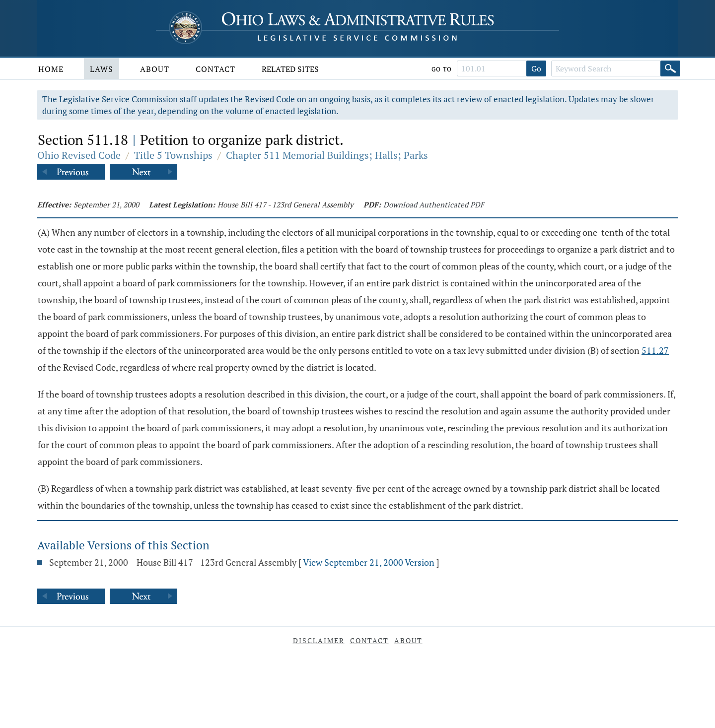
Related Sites (290, 69)
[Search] (670, 68)
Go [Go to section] (536, 68)
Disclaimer (319, 640)
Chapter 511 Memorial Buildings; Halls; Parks (327, 155)
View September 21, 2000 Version (369, 562)
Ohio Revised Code (79, 155)
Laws (102, 69)
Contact (215, 69)
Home (51, 69)
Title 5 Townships (173, 155)
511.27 (655, 350)
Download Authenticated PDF (434, 204)
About (155, 69)
